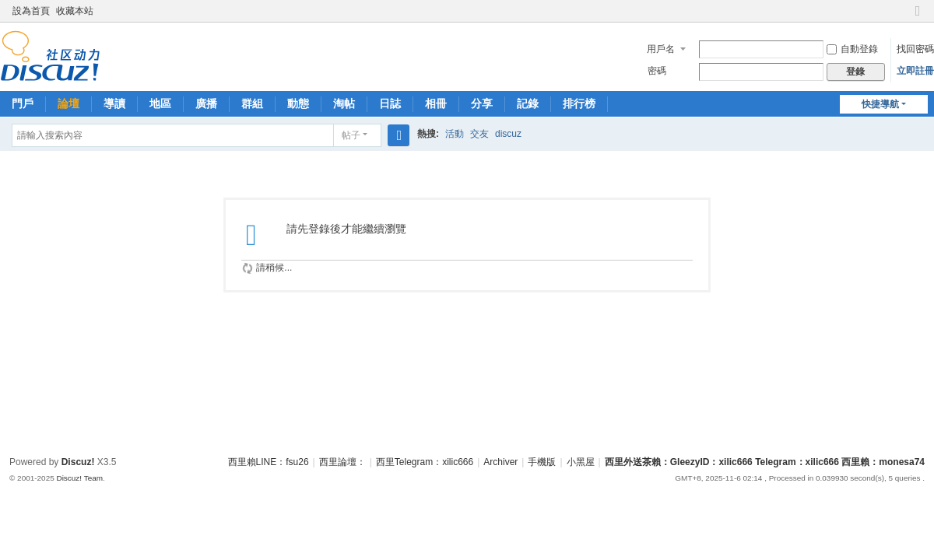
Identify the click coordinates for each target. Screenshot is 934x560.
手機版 (542, 462)
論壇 (68, 103)
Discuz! (78, 462)
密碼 (657, 71)
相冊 (436, 103)
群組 (252, 103)
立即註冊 (915, 71)
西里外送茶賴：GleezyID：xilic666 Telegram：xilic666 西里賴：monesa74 (765, 462)
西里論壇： (342, 462)
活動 (455, 134)
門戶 (23, 103)
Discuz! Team (79, 478)
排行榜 (579, 103)
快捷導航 (880, 104)
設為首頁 (31, 11)
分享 (482, 103)
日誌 (390, 103)
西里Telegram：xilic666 (425, 462)
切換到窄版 (918, 17)
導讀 (114, 103)
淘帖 (344, 103)
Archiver (500, 462)
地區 (160, 103)
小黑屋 (581, 462)
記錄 (528, 103)
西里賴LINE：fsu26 (269, 462)
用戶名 (661, 49)
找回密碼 (915, 49)
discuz (508, 134)
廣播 (206, 103)
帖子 (351, 135)
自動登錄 (852, 49)
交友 (479, 134)
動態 (298, 103)
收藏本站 (75, 11)
